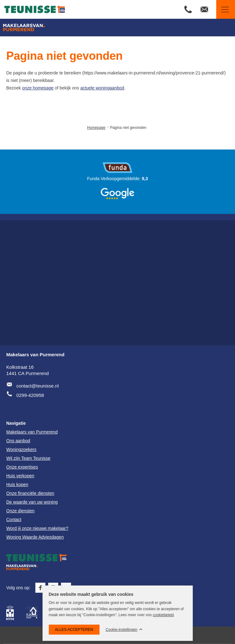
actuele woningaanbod (102, 88)
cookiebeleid (163, 615)
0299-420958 (30, 395)
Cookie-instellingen (122, 630)
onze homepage (38, 88)
